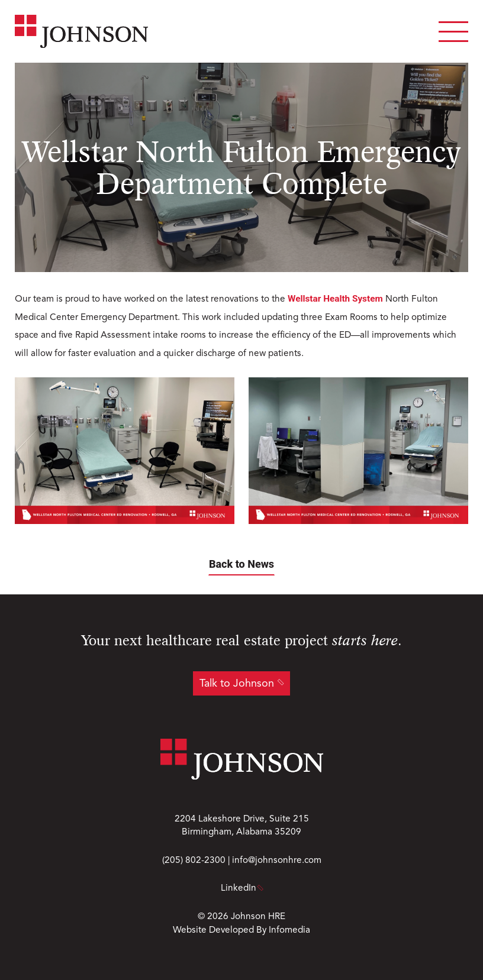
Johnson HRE (258, 917)
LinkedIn (241, 888)
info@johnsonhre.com (277, 861)
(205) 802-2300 (194, 861)
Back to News (241, 564)
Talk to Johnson (237, 684)
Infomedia (289, 930)
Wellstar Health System (335, 299)
